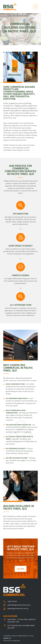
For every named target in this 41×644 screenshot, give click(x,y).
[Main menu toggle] (36, 7)
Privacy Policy (16, 641)
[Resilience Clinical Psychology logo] (14, 590)
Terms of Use (7, 641)
